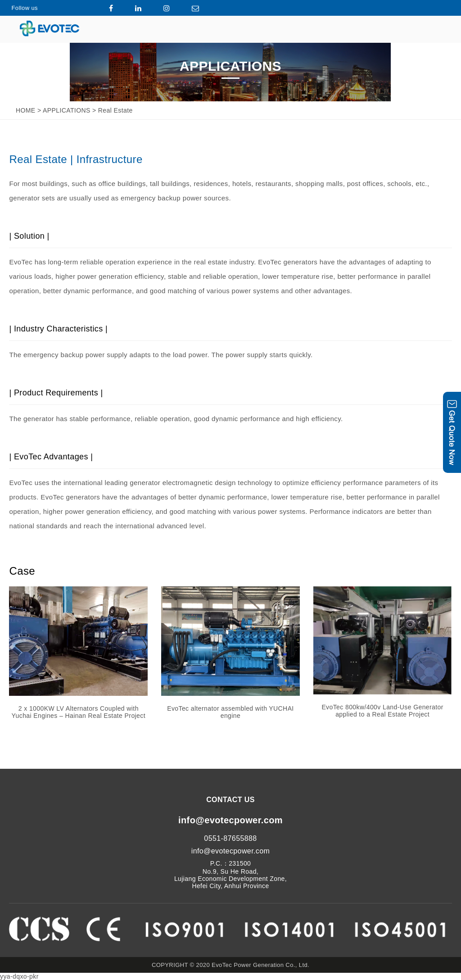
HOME (26, 110)
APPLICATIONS (67, 110)
